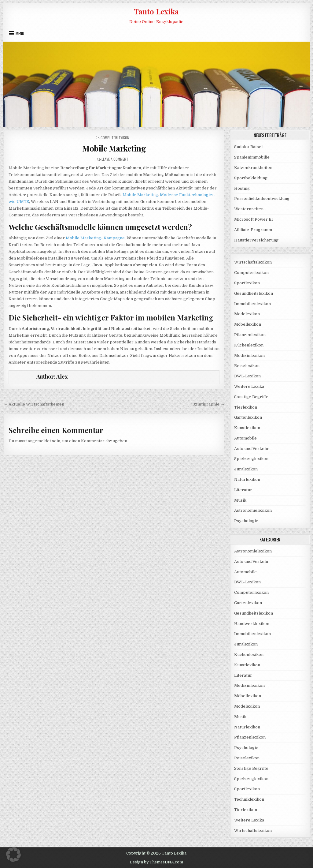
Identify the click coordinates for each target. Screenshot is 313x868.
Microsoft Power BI (254, 219)
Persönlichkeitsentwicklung (262, 198)
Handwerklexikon (252, 624)
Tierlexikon (246, 407)
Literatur (243, 490)
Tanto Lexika (156, 11)
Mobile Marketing (114, 148)
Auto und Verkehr (252, 449)
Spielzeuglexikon (251, 459)
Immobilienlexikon (252, 304)
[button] (13, 855)
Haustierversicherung (256, 240)
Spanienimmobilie (252, 157)
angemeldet (39, 441)
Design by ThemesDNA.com (156, 862)
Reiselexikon (247, 366)
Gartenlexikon (248, 417)
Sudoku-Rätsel (248, 147)
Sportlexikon (247, 283)
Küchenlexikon (249, 345)
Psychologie (246, 521)
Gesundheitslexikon (254, 293)
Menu (20, 33)
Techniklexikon (249, 799)
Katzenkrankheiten (253, 168)
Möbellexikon (248, 324)
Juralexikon (246, 469)
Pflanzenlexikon (250, 335)
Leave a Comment (115, 159)
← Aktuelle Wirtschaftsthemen (34, 404)
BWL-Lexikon (247, 376)
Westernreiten (249, 209)
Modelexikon (247, 314)
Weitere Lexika (249, 386)
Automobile (245, 438)
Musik (240, 500)
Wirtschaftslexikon (253, 262)
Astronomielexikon (253, 510)
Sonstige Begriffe (251, 397)
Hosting (242, 188)
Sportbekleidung (251, 178)
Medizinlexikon (249, 355)
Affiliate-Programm (253, 230)
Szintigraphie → (208, 404)
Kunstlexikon (247, 428)
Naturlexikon (247, 479)
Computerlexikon (115, 138)
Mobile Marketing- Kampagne (95, 238)
